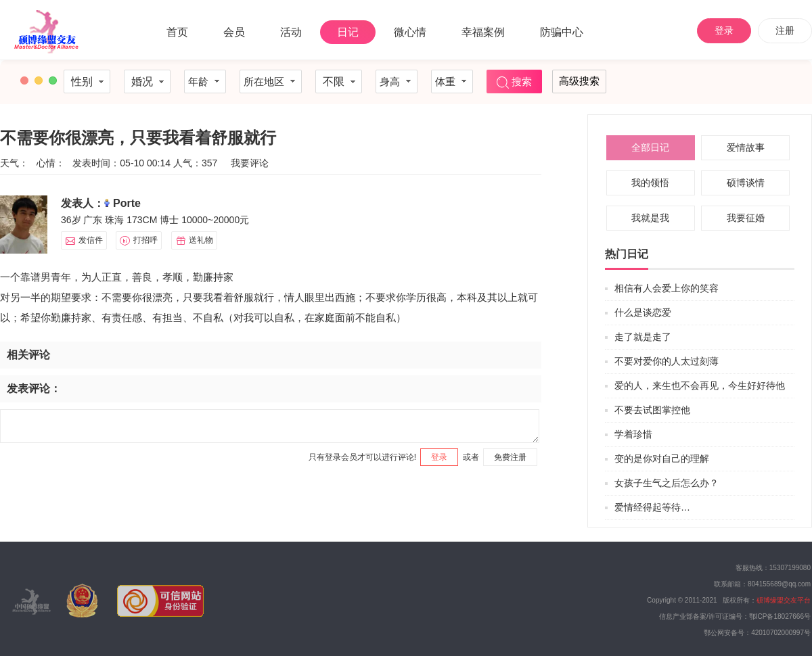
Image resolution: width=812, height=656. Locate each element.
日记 (348, 32)
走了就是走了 (643, 337)
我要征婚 (746, 218)
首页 (177, 32)
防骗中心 (562, 32)
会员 (234, 32)
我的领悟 (650, 183)
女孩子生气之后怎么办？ (667, 483)
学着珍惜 (633, 434)
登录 (724, 30)
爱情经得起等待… (652, 507)
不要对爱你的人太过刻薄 (667, 361)
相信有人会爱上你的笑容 (667, 288)
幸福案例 (483, 32)
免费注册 (510, 457)
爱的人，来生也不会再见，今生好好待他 (700, 385)
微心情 (410, 32)
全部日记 (650, 147)
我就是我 (650, 218)
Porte (127, 203)
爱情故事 (746, 147)
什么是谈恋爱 (643, 312)
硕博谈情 (746, 183)
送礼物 (194, 241)
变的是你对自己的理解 (662, 459)
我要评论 (250, 163)
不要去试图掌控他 (652, 410)
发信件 (84, 241)
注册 (785, 30)
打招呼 (139, 241)
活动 (291, 32)
